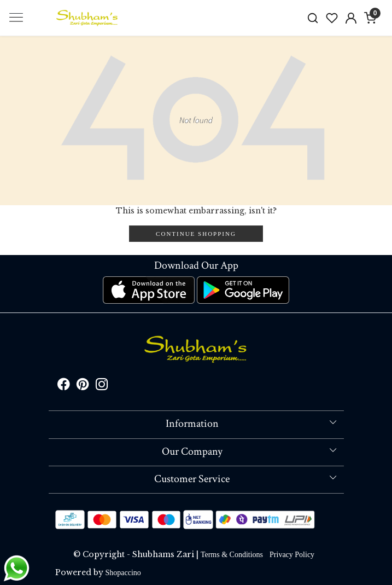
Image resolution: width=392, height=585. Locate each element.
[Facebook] (64, 386)
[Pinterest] (83, 386)
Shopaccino (123, 573)
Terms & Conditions (232, 555)
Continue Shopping (196, 234)
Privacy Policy (292, 555)
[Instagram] (102, 386)
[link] (313, 18)
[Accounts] (351, 18)
